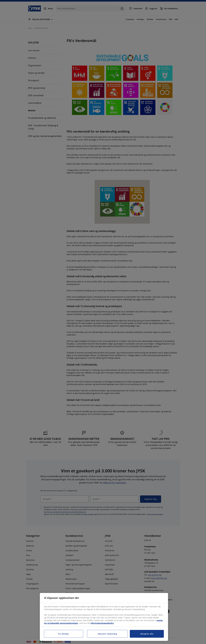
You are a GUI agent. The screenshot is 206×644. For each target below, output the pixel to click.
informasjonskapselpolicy (102, 623)
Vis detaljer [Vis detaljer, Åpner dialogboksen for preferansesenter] (64, 634)
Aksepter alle (147, 634)
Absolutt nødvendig (107, 634)
